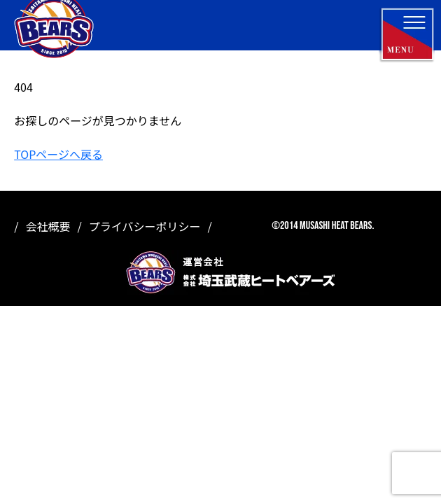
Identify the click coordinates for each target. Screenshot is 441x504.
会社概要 (48, 226)
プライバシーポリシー (145, 226)
